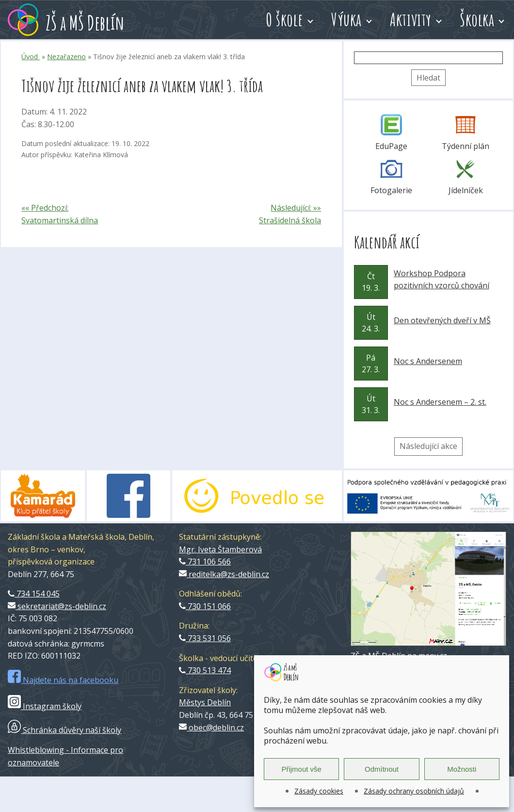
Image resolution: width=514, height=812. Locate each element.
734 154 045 (34, 594)
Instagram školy (45, 706)
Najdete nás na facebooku (63, 680)
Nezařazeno (66, 57)
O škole (284, 19)
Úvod (31, 57)
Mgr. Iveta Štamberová (220, 549)
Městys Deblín (205, 702)
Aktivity (411, 19)
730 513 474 (205, 670)
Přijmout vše (301, 769)
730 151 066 (205, 606)
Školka (477, 19)
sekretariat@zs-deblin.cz (57, 606)
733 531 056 (205, 638)
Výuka (346, 19)
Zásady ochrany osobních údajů (414, 791)
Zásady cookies (319, 791)
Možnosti (462, 769)
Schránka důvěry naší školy (64, 730)
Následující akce (428, 446)
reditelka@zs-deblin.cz (224, 574)
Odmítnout (382, 769)
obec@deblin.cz (211, 728)
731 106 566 (205, 562)
